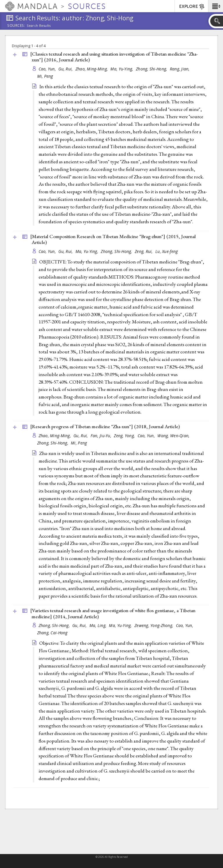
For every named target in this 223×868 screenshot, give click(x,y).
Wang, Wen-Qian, (174, 436)
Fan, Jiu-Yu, (102, 436)
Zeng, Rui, (144, 251)
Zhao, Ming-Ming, (92, 69)
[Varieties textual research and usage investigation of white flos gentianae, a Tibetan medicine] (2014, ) (113, 613)
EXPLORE (192, 7)
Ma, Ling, (99, 625)
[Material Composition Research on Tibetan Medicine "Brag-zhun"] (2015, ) (113, 239)
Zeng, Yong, (125, 436)
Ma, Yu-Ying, (122, 69)
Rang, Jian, (180, 69)
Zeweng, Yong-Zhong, (154, 625)
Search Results (39, 26)
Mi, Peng (45, 76)
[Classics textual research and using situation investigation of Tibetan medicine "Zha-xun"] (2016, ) (114, 57)
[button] (216, 6)
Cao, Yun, (48, 69)
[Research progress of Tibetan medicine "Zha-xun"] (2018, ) (105, 426)
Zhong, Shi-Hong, (152, 69)
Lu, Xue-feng (167, 251)
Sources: (16, 26)
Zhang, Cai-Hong (52, 633)
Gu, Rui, (66, 69)
